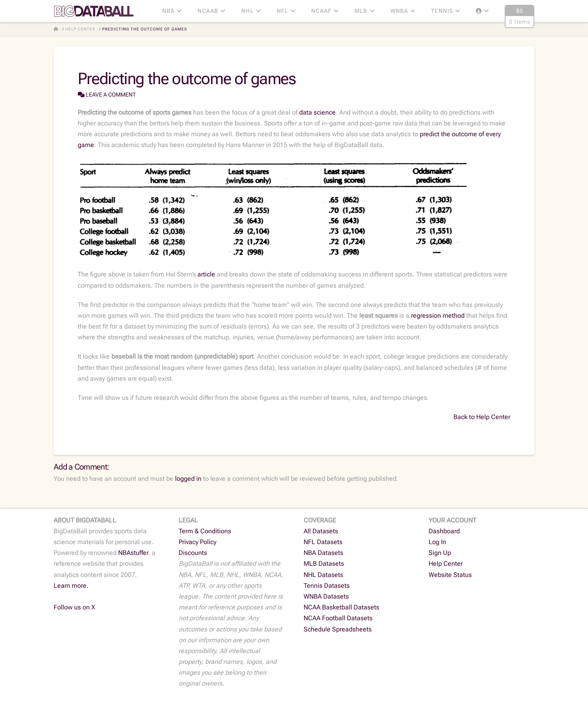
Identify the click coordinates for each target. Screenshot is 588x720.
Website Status (450, 575)
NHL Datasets (323, 575)
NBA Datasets (323, 553)
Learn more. (71, 586)
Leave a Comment (107, 95)
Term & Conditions (205, 531)
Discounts (193, 553)
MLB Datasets (324, 564)
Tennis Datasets (327, 586)
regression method (438, 316)
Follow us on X (75, 607)
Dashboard (444, 531)
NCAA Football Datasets (338, 618)
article (206, 274)
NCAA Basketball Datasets (341, 607)
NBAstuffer (133, 553)
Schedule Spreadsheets (338, 629)
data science (317, 112)
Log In (437, 542)
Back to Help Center (482, 417)
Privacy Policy (197, 542)
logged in (188, 479)
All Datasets (321, 531)
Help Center (446, 564)
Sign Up (440, 553)
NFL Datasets (323, 542)
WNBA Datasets (326, 596)
